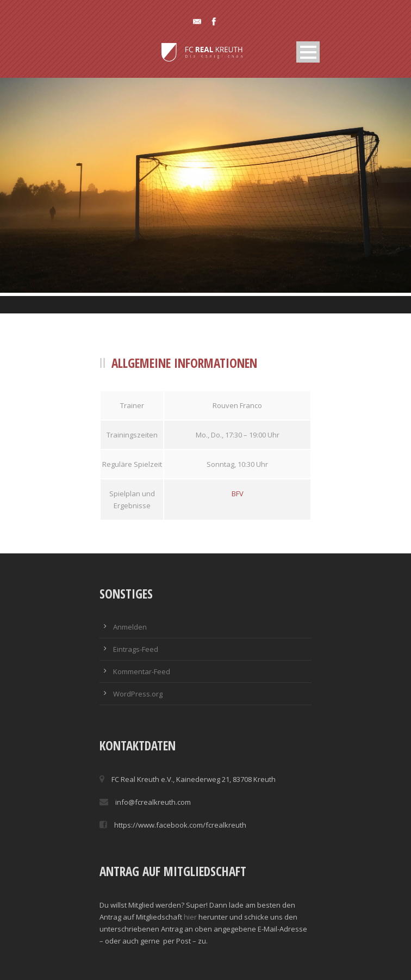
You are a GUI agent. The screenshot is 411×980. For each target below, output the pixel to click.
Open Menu (308, 52)
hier (190, 917)
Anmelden (130, 627)
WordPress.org (138, 694)
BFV (238, 494)
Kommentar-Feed (142, 671)
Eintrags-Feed (136, 649)
